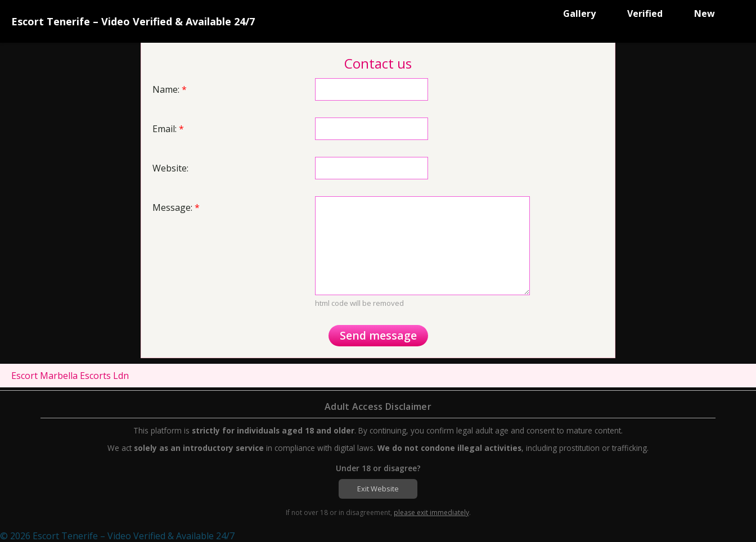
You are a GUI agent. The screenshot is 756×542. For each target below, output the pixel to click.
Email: (168, 129)
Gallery (579, 13)
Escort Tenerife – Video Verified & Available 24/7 (133, 21)
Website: (170, 168)
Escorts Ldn (104, 376)
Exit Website (378, 489)
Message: (176, 207)
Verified (645, 13)
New (705, 13)
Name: (170, 89)
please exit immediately (431, 512)
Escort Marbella (44, 376)
